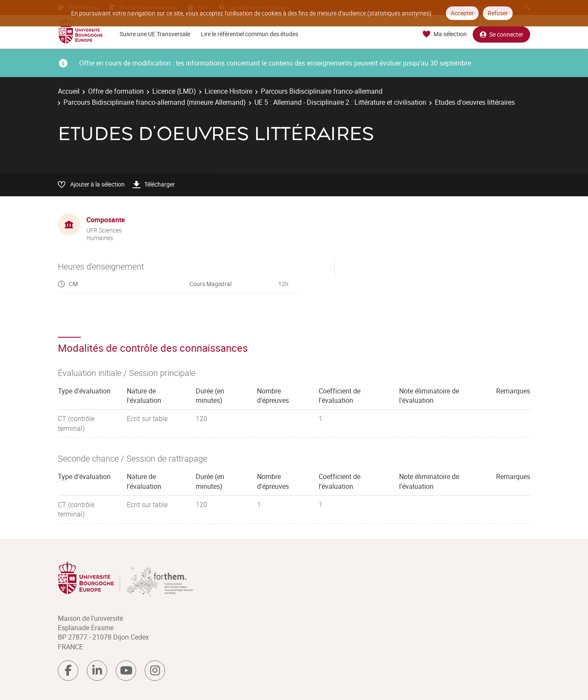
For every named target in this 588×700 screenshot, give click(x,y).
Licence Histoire (228, 91)
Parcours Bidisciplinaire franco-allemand (322, 91)
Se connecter (501, 34)
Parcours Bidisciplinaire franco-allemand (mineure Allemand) (155, 102)
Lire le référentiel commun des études (250, 34)
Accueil (69, 91)
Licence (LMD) (174, 91)
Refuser (498, 13)
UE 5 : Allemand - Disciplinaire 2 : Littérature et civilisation (340, 102)
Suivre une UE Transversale (155, 34)
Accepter (462, 13)
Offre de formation (116, 91)
